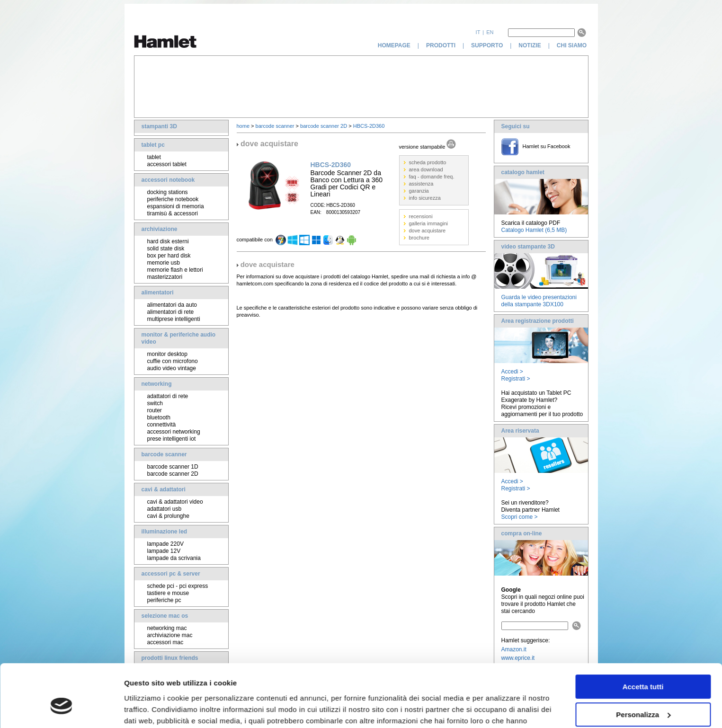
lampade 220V (165, 544)
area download (426, 169)
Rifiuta (643, 694)
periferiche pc (164, 600)
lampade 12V (164, 551)
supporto (487, 45)
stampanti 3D (159, 126)
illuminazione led (165, 532)
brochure (419, 238)
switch (155, 403)
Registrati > (516, 379)
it (478, 32)
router (155, 410)
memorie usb (164, 263)
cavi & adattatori (164, 489)
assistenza (421, 184)
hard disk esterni (168, 241)
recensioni (421, 216)
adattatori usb (165, 509)
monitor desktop (167, 354)
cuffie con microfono (173, 361)
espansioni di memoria (176, 206)
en (490, 32)
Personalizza (643, 666)
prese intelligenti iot (172, 439)
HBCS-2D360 (369, 126)
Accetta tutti (643, 638)
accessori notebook (168, 180)
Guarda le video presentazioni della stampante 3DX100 (539, 301)
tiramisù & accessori (173, 213)
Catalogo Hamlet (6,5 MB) (534, 230)
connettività (162, 425)
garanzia (419, 191)
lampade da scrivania (174, 558)
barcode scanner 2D (173, 474)
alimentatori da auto (172, 305)
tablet (154, 157)
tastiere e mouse (168, 593)
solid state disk (166, 249)
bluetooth (159, 417)
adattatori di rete (168, 396)
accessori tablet (167, 164)
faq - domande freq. (432, 177)
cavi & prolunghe (168, 516)
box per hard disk (169, 256)
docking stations (168, 192)
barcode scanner (164, 454)
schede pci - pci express (178, 586)
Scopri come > (520, 517)
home (243, 126)
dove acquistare (428, 231)
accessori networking (174, 432)
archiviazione (160, 229)
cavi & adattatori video (175, 502)
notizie (530, 45)
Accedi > (512, 372)
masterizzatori (165, 277)
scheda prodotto (428, 162)
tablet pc (153, 145)
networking (157, 384)
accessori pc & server (171, 574)
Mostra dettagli (150, 709)
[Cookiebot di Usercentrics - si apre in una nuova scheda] (61, 710)
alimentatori (158, 293)
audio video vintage (172, 368)
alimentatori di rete (171, 312)
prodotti (441, 45)
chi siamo (573, 45)
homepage (394, 45)
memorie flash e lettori (175, 270)
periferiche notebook (173, 199)
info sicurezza (425, 198)
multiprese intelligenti (174, 319)
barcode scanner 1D (173, 467)
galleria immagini (429, 223)
